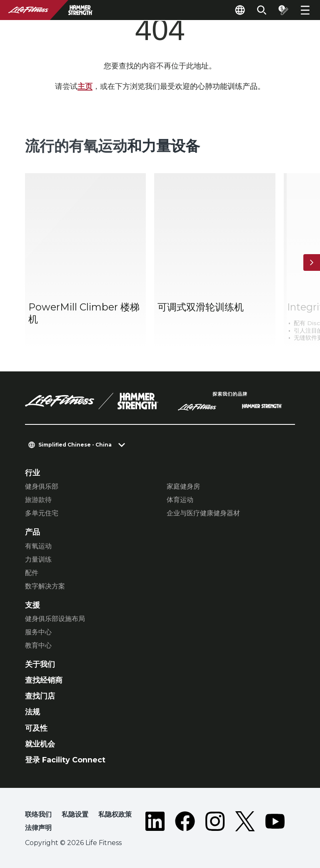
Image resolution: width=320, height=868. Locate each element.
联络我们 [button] (38, 814)
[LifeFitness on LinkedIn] (155, 823)
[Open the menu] (305, 10)
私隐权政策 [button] (115, 814)
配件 (32, 573)
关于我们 (40, 664)
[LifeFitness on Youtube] (275, 823)
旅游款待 (38, 500)
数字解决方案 (45, 586)
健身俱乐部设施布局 (55, 619)
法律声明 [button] (38, 828)
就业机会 (40, 744)
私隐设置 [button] (75, 814)
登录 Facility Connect (65, 760)
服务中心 (38, 632)
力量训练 (38, 559)
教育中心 (38, 645)
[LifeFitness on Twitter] (245, 823)
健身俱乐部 (42, 486)
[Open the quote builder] (283, 10)
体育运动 (180, 500)
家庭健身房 (183, 486)
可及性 (36, 728)
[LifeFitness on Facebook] (185, 823)
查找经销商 (44, 680)
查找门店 (40, 696)
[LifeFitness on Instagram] (215, 823)
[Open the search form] (262, 10)
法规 (32, 712)
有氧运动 (38, 546)
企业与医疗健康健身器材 (203, 513)
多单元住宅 (42, 513)
